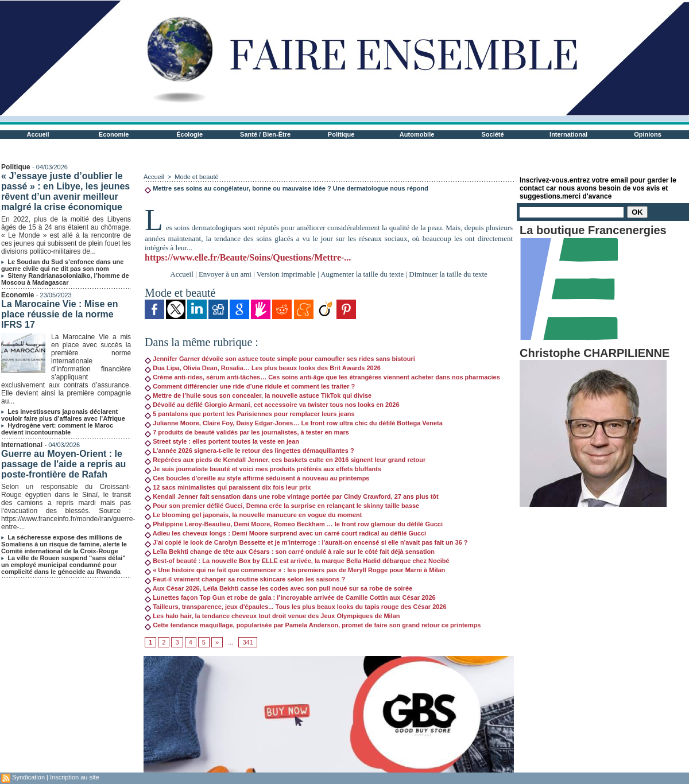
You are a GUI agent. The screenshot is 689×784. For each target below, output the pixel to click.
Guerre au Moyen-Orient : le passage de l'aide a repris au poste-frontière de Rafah (63, 464)
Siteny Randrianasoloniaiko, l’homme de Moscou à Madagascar (65, 279)
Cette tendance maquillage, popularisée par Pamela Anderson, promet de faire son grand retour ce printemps (313, 625)
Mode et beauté (196, 177)
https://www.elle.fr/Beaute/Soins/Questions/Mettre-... (248, 257)
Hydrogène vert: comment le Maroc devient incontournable (57, 429)
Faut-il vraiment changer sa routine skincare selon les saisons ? (245, 579)
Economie (114, 134)
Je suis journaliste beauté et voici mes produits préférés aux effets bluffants (263, 469)
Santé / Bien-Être (265, 134)
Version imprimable (286, 274)
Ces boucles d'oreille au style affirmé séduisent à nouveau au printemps (257, 478)
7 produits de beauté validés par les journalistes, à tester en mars (247, 432)
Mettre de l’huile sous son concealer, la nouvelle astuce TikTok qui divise (258, 395)
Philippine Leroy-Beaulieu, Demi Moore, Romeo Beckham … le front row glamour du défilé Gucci (294, 524)
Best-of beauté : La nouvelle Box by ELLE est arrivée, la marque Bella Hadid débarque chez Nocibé (297, 561)
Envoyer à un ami (225, 274)
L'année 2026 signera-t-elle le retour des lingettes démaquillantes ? (249, 451)
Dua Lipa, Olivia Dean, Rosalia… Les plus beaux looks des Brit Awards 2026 (263, 368)
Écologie (189, 134)
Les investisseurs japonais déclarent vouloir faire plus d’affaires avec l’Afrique (63, 415)
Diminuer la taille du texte (448, 274)
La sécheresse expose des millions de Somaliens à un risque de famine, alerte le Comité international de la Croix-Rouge (64, 544)
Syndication (28, 777)
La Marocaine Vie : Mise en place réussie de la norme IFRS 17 (59, 314)
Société (493, 134)
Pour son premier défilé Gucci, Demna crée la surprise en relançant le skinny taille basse (282, 506)
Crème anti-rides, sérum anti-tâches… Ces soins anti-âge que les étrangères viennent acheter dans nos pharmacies (322, 377)
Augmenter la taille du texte (362, 274)
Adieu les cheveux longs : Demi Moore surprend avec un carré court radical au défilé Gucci (285, 533)
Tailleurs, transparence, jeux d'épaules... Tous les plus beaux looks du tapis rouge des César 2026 (296, 607)
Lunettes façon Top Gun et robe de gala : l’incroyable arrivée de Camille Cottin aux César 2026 (290, 597)
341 (247, 642)
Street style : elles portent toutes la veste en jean (222, 441)
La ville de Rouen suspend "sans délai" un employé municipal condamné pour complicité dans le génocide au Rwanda (63, 565)
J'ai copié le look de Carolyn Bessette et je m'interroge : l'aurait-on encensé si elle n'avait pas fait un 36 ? (306, 542)
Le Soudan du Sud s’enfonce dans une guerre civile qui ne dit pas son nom (62, 265)
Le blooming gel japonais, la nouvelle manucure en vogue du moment (253, 515)
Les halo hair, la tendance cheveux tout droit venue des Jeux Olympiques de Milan (272, 616)
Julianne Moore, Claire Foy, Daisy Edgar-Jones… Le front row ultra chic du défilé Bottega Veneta (294, 423)
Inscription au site (75, 777)
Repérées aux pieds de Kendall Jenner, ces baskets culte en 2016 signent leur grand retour (285, 460)
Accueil (38, 134)
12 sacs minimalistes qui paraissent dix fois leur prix (228, 487)
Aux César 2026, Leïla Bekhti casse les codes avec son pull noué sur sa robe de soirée (278, 588)
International (568, 134)
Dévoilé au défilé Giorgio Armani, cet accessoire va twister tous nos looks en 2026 (272, 405)
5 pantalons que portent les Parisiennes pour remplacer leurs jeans (250, 414)
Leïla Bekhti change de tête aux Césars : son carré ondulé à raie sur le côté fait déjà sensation (290, 552)
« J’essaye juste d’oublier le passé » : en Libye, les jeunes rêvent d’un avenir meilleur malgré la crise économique (65, 191)
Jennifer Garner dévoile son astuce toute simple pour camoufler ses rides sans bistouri (280, 359)
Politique (341, 134)
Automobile (417, 134)
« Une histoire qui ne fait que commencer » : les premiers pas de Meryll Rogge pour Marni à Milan (295, 570)
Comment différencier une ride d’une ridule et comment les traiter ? (250, 386)
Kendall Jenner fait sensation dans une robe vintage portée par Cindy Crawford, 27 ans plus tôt (292, 496)
